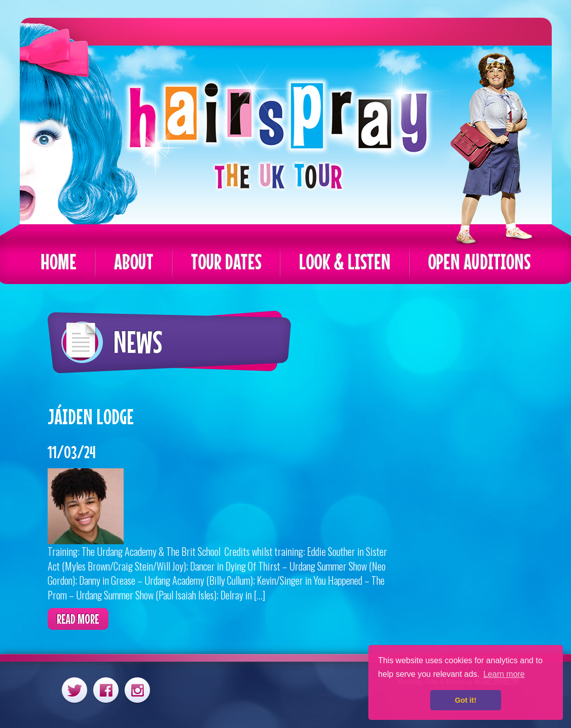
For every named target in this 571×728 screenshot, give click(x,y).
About (134, 261)
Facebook (106, 690)
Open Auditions (479, 261)
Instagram (137, 690)
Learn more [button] (504, 674)
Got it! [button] (466, 700)
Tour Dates (226, 261)
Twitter (74, 690)
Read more (78, 619)
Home (59, 261)
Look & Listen (345, 261)
